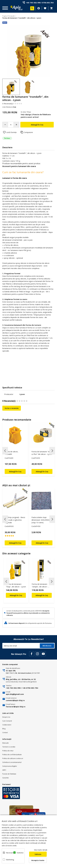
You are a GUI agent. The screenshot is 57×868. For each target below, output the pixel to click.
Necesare (8, 853)
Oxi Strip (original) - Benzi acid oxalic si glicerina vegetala (15, 520)
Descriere (7, 147)
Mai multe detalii (41, 850)
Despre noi (6, 717)
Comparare (28, 132)
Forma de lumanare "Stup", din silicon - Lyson (16, 585)
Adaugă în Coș (16, 595)
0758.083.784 (48, 3)
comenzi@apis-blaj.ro (15, 700)
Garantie (6, 778)
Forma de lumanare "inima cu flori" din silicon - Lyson (42, 453)
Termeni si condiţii (9, 747)
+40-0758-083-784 (30, 688)
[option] (28, 51)
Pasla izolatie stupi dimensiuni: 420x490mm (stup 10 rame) (41, 520)
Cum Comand (7, 721)
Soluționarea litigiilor (10, 766)
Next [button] (52, 451)
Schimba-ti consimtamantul (12, 762)
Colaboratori (7, 725)
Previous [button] (5, 451)
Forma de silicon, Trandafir (11, 453)
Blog (4, 729)
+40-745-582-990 (33, 3)
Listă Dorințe (11, 132)
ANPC (4, 770)
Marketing (8, 860)
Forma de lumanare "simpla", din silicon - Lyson (40, 586)
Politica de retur (8, 751)
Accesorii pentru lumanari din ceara (19, 166)
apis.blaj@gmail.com (15, 694)
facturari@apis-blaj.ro (16, 707)
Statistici (19, 853)
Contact (5, 732)
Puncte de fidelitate (9, 774)
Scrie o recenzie (12, 408)
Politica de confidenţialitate (12, 755)
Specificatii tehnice (12, 388)
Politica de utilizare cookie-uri (13, 758)
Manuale (6, 743)
